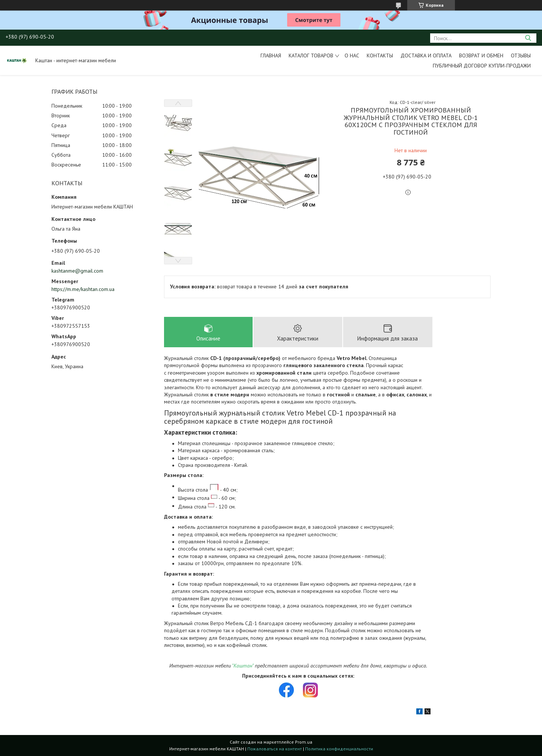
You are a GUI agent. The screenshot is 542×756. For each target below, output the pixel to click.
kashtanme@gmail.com (77, 271)
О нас (352, 55)
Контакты (380, 55)
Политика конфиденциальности (339, 749)
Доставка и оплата (426, 55)
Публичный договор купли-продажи (482, 66)
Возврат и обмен (481, 55)
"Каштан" (243, 666)
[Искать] (528, 38)
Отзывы (521, 55)
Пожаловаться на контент (275, 749)
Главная (271, 55)
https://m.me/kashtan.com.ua (83, 289)
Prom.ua (304, 742)
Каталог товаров (311, 55)
